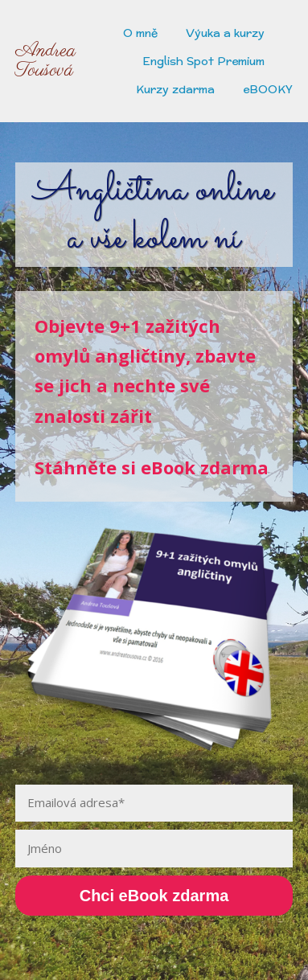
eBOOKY (268, 89)
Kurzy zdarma (175, 89)
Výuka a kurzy (225, 33)
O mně (140, 33)
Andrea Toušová (45, 61)
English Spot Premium (203, 61)
